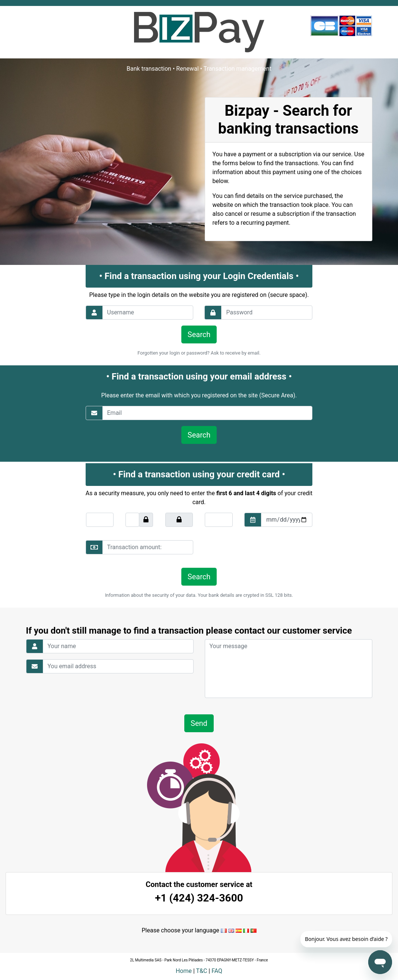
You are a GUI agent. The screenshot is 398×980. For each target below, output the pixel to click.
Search (199, 334)
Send (199, 723)
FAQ (217, 971)
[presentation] (255, 547)
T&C (201, 971)
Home (184, 971)
